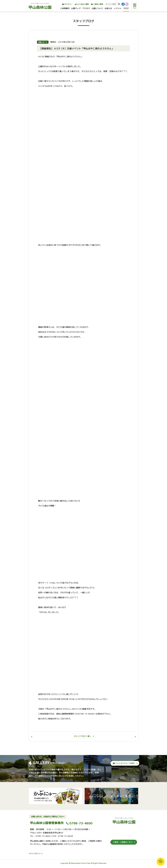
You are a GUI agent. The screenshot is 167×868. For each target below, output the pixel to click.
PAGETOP (161, 862)
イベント (118, 8)
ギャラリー (67, 4)
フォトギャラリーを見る (124, 763)
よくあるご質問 (82, 4)
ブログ (126, 8)
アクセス (86, 8)
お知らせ (108, 8)
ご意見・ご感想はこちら (123, 843)
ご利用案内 (65, 8)
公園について (97, 8)
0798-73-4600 (81, 824)
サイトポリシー (36, 855)
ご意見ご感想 (97, 4)
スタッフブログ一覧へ (82, 736)
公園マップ (76, 8)
